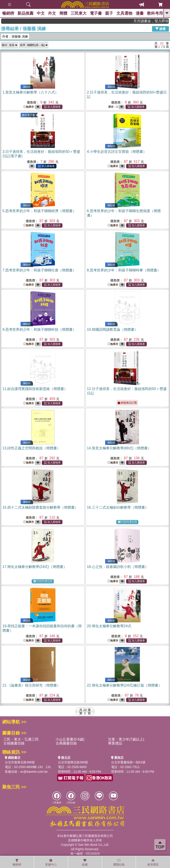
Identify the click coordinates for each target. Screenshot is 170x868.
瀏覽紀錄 (119, 862)
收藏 (85, 862)
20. (109, 626)
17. (35, 567)
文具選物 (124, 13)
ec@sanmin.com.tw (34, 772)
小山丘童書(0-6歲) (70, 739)
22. (125, 685)
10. (112, 329)
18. (118, 567)
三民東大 (79, 13)
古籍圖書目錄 (14, 743)
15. (40, 507)
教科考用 (155, 13)
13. (31, 448)
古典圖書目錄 (66, 743)
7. (39, 270)
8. (124, 270)
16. (118, 507)
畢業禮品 (115, 743)
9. (39, 329)
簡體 (63, 13)
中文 (41, 13)
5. (39, 211)
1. (30, 92)
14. (119, 448)
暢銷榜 (8, 13)
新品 (25, 13)
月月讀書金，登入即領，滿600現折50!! (157, 21)
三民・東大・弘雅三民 (21, 739)
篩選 (160, 29)
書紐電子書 (28, 115)
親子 (109, 13)
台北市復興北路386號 (20, 762)
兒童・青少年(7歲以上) (126, 739)
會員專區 (153, 862)
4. (117, 152)
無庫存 (29, 107)
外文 (52, 13)
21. (31, 685)
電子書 (96, 13)
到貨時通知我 (127, 522)
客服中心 (51, 862)
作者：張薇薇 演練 (15, 36)
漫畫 (140, 13)
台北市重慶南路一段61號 (128, 762)
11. (35, 389)
